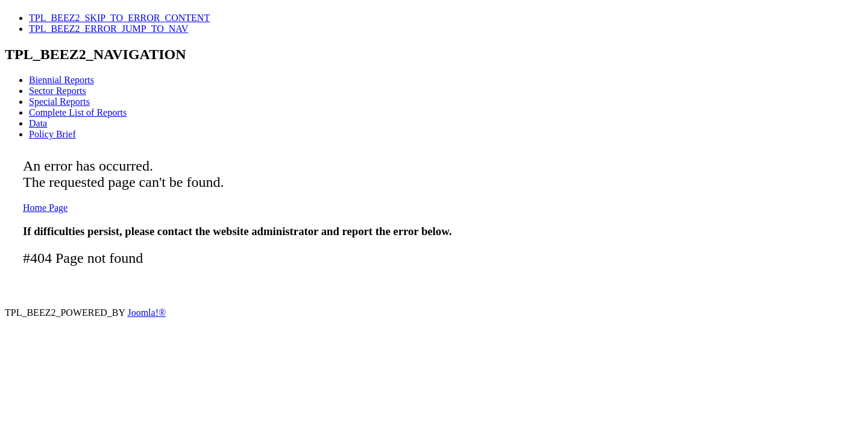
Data (38, 123)
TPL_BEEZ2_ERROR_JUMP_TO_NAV (108, 29)
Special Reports (59, 102)
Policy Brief (52, 134)
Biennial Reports (61, 80)
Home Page (45, 208)
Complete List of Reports (78, 112)
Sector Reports (58, 91)
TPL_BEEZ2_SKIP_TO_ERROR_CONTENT (119, 18)
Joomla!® (146, 313)
